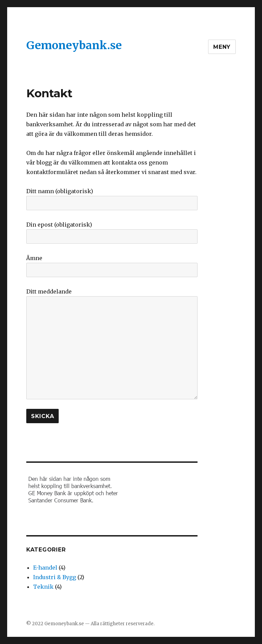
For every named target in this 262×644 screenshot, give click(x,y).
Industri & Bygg (55, 577)
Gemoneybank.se (74, 45)
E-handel (45, 568)
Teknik (43, 587)
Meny (222, 47)
